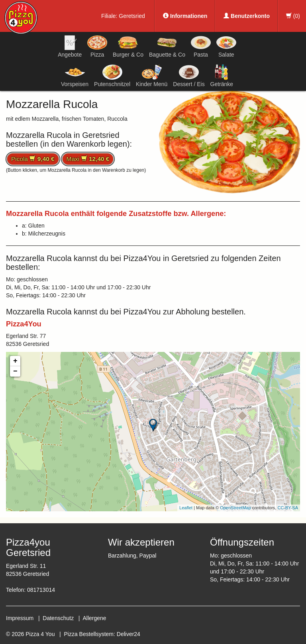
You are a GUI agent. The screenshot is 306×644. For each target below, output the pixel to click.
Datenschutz (58, 618)
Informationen (185, 16)
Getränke (222, 76)
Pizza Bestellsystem (89, 634)
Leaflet (186, 508)
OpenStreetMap (235, 508)
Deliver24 (128, 634)
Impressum (20, 618)
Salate (226, 46)
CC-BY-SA (288, 508)
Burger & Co (128, 46)
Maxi (88, 159)
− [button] (15, 371)
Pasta (201, 46)
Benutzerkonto (247, 16)
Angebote (70, 46)
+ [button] (15, 361)
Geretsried (132, 16)
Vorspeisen (75, 76)
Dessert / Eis (189, 76)
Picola (33, 159)
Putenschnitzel (112, 76)
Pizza (97, 46)
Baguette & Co (167, 46)
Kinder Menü (152, 76)
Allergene (94, 618)
